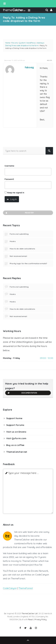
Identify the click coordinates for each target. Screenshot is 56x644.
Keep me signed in (16, 193)
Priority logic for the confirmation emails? (28, 263)
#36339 (49, 60)
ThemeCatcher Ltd (29, 613)
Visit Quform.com (16, 438)
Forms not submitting (19, 234)
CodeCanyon (10, 588)
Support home (14, 418)
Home (8, 43)
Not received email (18, 256)
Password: (9, 179)
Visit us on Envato (16, 432)
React (31, 619)
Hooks (13, 241)
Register (19, 213)
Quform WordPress (27, 43)
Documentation (22, 393)
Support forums (15, 425)
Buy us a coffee (15, 445)
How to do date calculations (22, 249)
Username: (10, 166)
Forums (15, 43)
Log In (14, 199)
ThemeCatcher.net (17, 452)
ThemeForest (26, 588)
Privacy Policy (41, 619)
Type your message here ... (23, 473)
